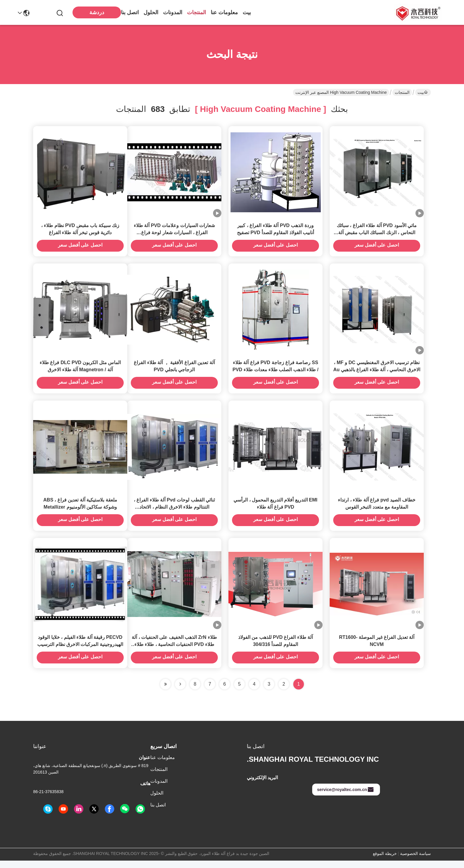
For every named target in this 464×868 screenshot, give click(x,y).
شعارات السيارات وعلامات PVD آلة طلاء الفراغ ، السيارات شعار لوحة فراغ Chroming (174, 234)
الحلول (151, 12)
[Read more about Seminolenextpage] (180, 692)
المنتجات (196, 12)
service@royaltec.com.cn (345, 797)
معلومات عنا (224, 12)
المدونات (173, 12)
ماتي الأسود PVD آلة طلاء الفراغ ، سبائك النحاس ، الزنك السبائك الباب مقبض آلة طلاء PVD (377, 234)
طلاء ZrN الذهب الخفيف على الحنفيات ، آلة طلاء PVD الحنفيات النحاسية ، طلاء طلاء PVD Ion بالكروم (174, 652)
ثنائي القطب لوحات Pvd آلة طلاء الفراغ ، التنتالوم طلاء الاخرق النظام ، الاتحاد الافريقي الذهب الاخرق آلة (174, 513)
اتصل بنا (130, 12)
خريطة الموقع (385, 861)
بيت (247, 12)
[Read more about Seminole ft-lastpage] (165, 692)
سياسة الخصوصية (415, 861)
